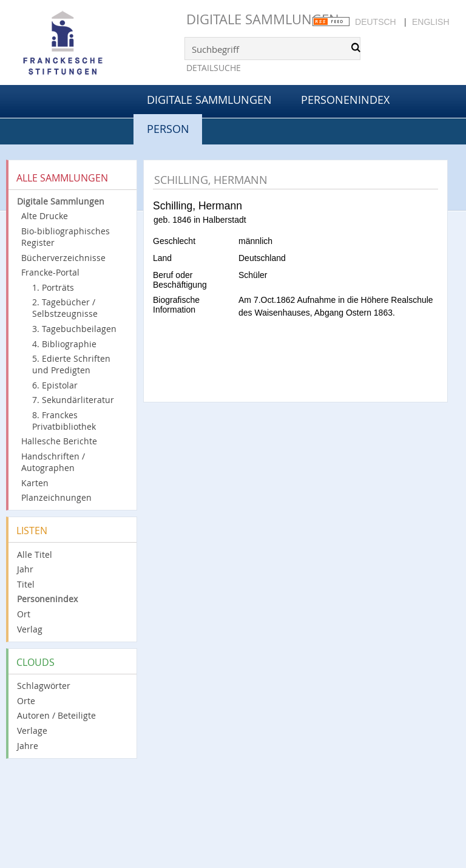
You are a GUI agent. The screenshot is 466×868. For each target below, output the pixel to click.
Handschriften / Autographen (53, 462)
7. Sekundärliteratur (73, 400)
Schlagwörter (44, 686)
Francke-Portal (50, 272)
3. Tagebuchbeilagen (74, 329)
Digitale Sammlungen (263, 19)
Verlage (32, 731)
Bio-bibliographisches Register (66, 237)
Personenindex (345, 100)
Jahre (28, 746)
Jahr (25, 569)
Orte (26, 701)
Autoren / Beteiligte (56, 715)
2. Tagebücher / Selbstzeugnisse (65, 308)
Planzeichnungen (56, 497)
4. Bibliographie (64, 344)
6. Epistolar (55, 385)
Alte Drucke (45, 216)
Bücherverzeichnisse (63, 258)
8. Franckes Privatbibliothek (64, 421)
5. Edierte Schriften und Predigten (71, 364)
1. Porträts (53, 287)
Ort (24, 614)
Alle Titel (35, 554)
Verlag (30, 629)
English (431, 22)
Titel (26, 584)
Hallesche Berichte (59, 441)
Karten (35, 483)
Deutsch (376, 22)
